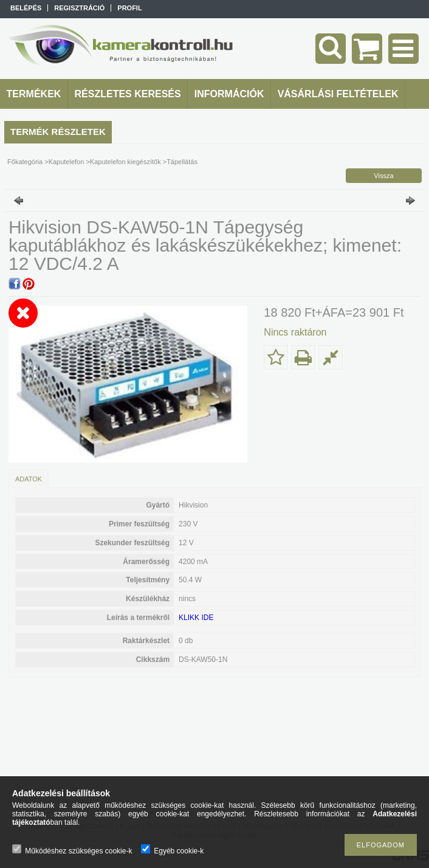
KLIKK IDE (196, 618)
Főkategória (25, 162)
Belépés (26, 8)
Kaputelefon (67, 162)
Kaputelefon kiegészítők (125, 162)
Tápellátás (182, 162)
